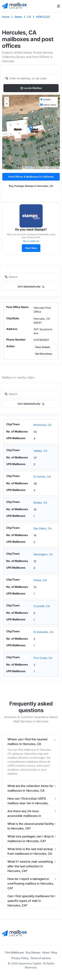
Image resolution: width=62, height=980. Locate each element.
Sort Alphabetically (31, 287)
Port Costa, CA (43, 658)
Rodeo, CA (40, 503)
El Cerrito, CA (42, 477)
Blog (54, 952)
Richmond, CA (42, 425)
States (18, 17)
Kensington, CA (43, 554)
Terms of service (41, 958)
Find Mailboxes (14, 952)
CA (29, 17)
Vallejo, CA (40, 451)
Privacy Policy (20, 958)
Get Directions (44, 354)
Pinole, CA (40, 580)
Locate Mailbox (31, 88)
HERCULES (43, 17)
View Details (43, 347)
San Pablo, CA (43, 528)
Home (6, 17)
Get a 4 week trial (31, 241)
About (46, 952)
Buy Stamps (33, 952)
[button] (31, 129)
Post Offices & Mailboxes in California (31, 177)
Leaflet (27, 168)
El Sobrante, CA (43, 632)
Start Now (31, 248)
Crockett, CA (42, 606)
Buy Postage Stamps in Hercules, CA (31, 186)
